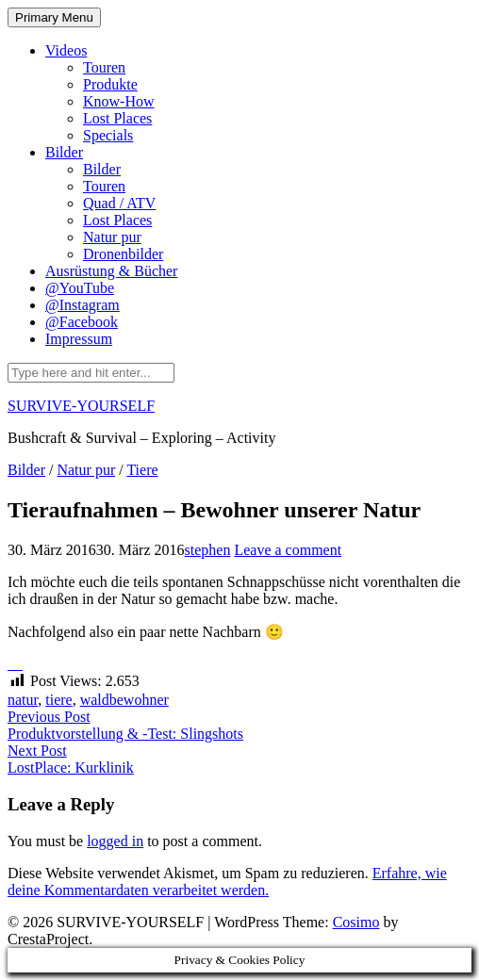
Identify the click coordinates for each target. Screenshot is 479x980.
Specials (108, 135)
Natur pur (112, 237)
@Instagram (83, 305)
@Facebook (82, 322)
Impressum (79, 339)
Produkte (110, 84)
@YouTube (80, 288)
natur (23, 700)
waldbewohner (124, 700)
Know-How (119, 101)
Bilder (64, 152)
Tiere (142, 470)
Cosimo (356, 922)
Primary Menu (54, 17)
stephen (208, 550)
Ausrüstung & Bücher (111, 271)
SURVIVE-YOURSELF (81, 406)
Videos (66, 50)
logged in (115, 841)
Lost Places (117, 118)
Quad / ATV (119, 203)
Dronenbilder (123, 254)
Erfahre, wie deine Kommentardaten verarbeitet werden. (227, 882)
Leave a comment (288, 550)
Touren (104, 67)
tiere (58, 700)
